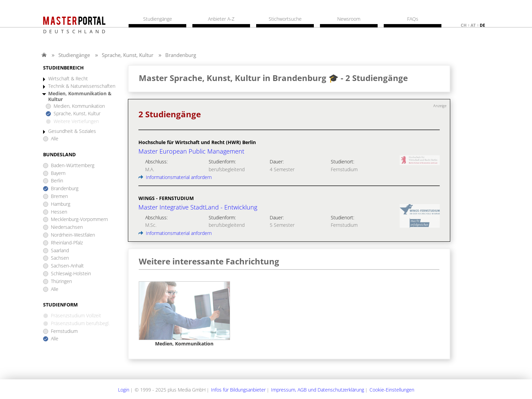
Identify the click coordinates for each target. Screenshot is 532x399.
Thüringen (61, 282)
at (473, 25)
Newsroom (349, 19)
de (482, 25)
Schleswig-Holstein (71, 274)
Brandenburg (181, 55)
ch (464, 25)
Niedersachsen (67, 227)
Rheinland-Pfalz (67, 243)
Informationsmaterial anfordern (175, 177)
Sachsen (60, 258)
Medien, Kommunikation (79, 106)
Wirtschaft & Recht (68, 79)
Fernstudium (64, 331)
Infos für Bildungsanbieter (238, 390)
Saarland (60, 251)
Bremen (59, 196)
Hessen (59, 212)
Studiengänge (74, 55)
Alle (55, 139)
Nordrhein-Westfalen (73, 235)
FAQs (413, 19)
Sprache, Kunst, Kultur (128, 55)
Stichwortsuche (285, 19)
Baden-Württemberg (73, 166)
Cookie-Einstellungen (392, 390)
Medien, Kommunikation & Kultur (80, 97)
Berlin (57, 181)
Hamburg (61, 204)
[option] (184, 314)
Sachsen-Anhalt (67, 266)
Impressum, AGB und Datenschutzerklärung (318, 390)
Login (124, 390)
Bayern (58, 173)
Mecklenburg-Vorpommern (79, 220)
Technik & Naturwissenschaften (82, 86)
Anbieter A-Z (221, 19)
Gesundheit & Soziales (72, 131)
